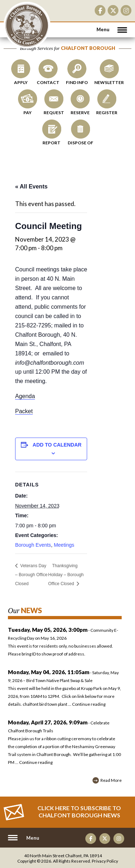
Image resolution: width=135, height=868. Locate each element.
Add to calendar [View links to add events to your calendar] (57, 445)
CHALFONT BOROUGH (27, 25)
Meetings (64, 545)
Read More (111, 780)
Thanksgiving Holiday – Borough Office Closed (66, 575)
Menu (103, 29)
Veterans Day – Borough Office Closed (31, 575)
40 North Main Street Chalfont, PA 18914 (63, 856)
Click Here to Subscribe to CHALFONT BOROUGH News (79, 811)
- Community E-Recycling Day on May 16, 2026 (65, 643)
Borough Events (33, 545)
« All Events (31, 186)
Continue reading (89, 704)
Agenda (25, 396)
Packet (24, 411)
